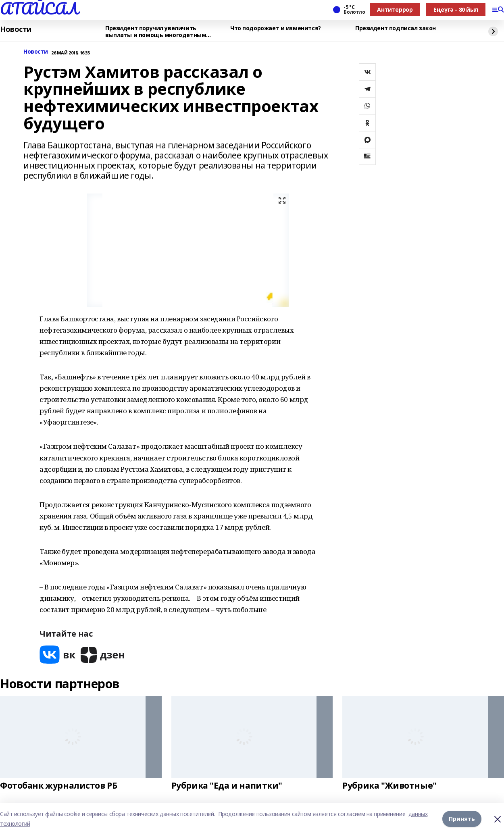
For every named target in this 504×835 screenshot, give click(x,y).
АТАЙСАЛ (39, 8)
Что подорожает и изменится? (276, 28)
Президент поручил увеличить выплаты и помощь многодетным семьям (156, 32)
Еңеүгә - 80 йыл (456, 9)
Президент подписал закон (396, 28)
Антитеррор (395, 9)
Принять (462, 819)
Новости (16, 29)
